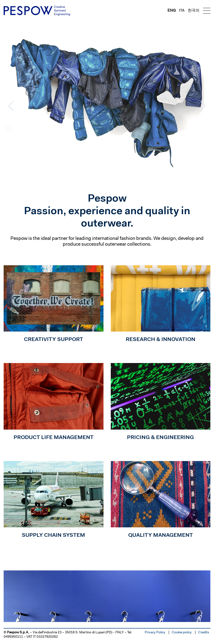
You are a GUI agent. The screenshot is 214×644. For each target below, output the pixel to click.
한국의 (194, 11)
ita (182, 11)
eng (172, 11)
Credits (204, 633)
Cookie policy (182, 633)
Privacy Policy (155, 633)
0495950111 (13, 637)
